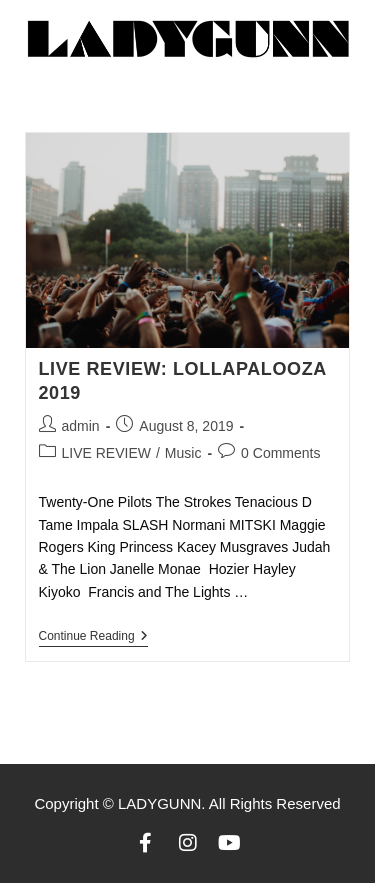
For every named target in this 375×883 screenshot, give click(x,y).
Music (183, 453)
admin (81, 426)
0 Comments (280, 453)
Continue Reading (93, 636)
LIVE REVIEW (106, 453)
